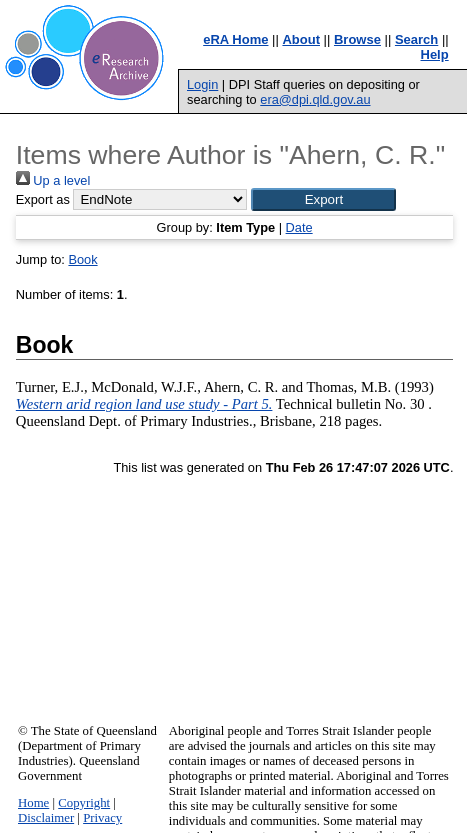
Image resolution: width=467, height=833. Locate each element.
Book (82, 259)
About (301, 39)
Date (299, 227)
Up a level (53, 180)
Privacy (102, 818)
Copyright (84, 803)
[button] (323, 199)
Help (435, 54)
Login (202, 84)
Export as (43, 199)
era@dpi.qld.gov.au (315, 99)
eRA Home (235, 39)
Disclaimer (46, 818)
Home (33, 803)
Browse (357, 39)
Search (416, 39)
